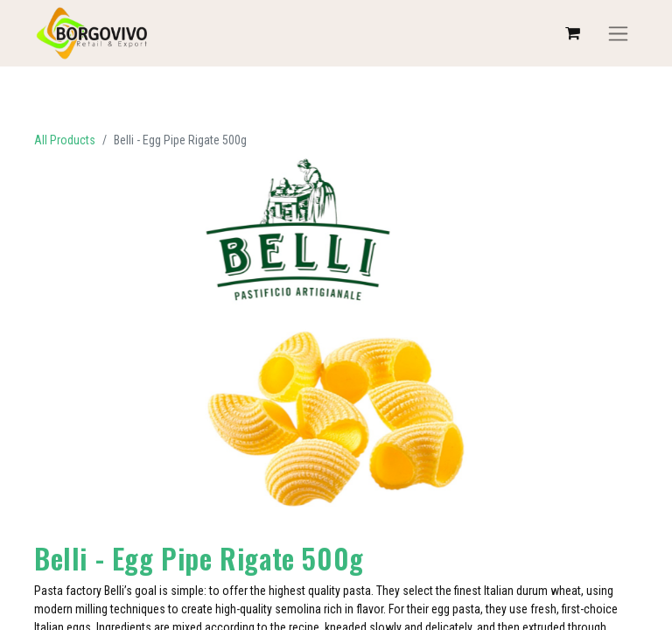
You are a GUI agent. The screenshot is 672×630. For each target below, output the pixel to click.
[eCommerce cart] (572, 33)
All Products (65, 140)
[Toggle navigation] (618, 34)
